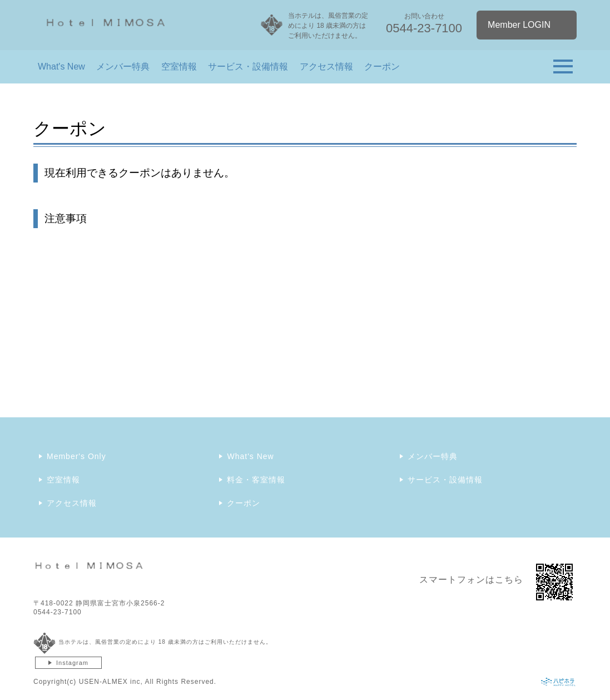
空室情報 (179, 66)
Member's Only (76, 456)
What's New (61, 66)
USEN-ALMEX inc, (111, 682)
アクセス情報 (326, 66)
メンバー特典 (123, 66)
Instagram (72, 663)
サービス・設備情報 (248, 66)
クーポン (382, 66)
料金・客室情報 (256, 480)
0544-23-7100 (58, 612)
